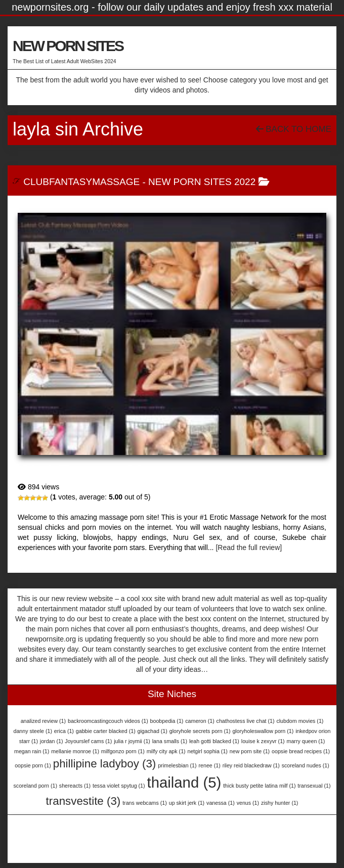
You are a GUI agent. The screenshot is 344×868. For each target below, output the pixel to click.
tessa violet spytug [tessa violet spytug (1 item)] (119, 786)
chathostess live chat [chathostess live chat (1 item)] (246, 721)
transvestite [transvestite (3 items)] (83, 801)
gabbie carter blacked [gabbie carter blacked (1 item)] (106, 731)
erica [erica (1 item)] (64, 731)
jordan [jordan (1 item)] (52, 741)
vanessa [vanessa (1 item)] (221, 803)
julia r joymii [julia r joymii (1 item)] (132, 741)
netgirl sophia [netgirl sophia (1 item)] (208, 751)
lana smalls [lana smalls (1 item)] (170, 741)
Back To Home (294, 129)
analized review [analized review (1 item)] (43, 721)
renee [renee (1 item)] (209, 765)
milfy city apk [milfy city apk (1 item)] (166, 751)
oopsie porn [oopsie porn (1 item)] (33, 765)
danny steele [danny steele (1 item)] (33, 731)
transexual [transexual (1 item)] (314, 786)
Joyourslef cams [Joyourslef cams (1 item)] (88, 741)
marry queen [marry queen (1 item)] (306, 741)
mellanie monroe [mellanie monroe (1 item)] (75, 751)
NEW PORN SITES (68, 46)
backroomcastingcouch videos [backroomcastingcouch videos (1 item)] (108, 721)
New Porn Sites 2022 (202, 182)
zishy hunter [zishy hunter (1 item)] (279, 803)
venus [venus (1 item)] (248, 803)
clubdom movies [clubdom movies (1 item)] (300, 721)
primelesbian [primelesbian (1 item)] (177, 765)
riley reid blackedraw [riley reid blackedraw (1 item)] (251, 765)
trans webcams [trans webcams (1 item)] (145, 803)
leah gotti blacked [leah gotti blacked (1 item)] (214, 741)
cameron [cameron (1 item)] (200, 721)
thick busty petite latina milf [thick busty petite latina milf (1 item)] (259, 786)
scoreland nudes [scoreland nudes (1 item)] (306, 765)
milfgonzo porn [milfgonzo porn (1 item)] (123, 751)
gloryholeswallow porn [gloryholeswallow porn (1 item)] (263, 731)
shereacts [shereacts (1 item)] (75, 786)
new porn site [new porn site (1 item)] (250, 751)
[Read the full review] (249, 547)
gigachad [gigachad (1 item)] (153, 731)
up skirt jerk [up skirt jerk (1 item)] (187, 803)
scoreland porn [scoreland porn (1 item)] (35, 786)
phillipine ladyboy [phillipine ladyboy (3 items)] (105, 764)
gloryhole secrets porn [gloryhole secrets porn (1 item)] (200, 731)
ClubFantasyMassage (81, 182)
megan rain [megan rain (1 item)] (32, 751)
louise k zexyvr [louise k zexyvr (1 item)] (263, 741)
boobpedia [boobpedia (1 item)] (167, 721)
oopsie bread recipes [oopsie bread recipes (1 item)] (301, 751)
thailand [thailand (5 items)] (184, 782)
